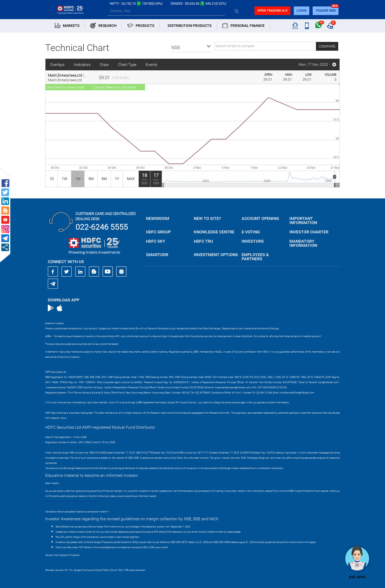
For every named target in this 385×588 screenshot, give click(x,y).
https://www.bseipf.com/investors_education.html (71, 501)
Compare (327, 46)
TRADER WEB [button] (326, 10)
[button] (191, 48)
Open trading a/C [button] (272, 10)
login (302, 10)
